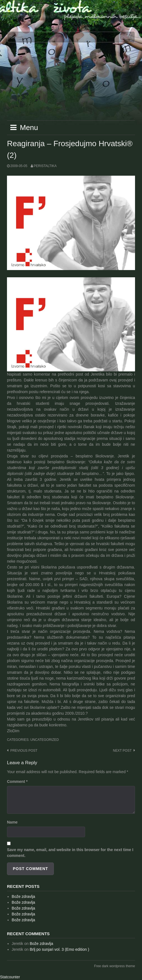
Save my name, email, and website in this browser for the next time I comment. (70, 853)
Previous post (24, 751)
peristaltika (45, 166)
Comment (17, 781)
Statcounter (10, 977)
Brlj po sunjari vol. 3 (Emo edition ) (59, 949)
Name (12, 822)
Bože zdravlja (23, 896)
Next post (122, 751)
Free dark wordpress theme (115, 966)
